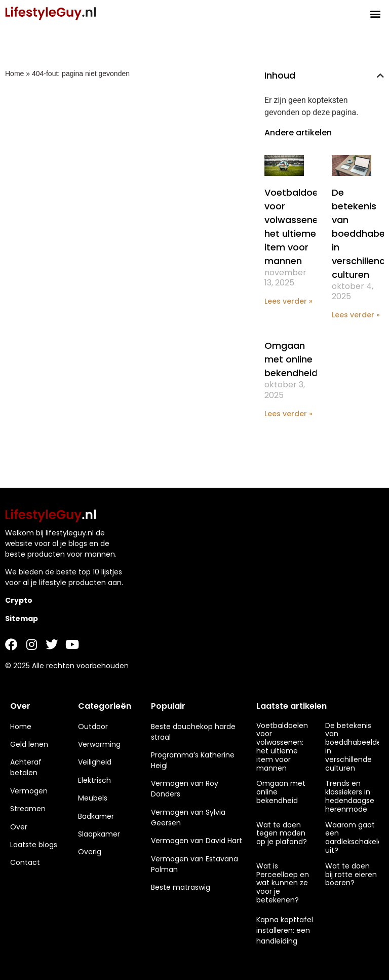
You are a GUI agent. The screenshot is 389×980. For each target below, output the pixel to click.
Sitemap (22, 619)
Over (19, 827)
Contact (25, 862)
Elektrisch (94, 780)
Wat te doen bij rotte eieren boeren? (351, 875)
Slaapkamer (99, 834)
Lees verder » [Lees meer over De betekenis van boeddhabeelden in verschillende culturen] (356, 315)
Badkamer (96, 816)
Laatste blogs (34, 845)
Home (14, 74)
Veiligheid (95, 762)
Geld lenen (29, 744)
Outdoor (93, 727)
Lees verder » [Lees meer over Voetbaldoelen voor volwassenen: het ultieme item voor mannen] (288, 301)
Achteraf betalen (26, 767)
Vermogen (29, 791)
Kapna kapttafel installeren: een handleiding (285, 930)
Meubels (93, 798)
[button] (376, 13)
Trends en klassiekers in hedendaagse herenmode (350, 796)
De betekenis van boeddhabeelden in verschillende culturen (356, 747)
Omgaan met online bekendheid (291, 359)
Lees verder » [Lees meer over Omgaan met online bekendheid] (288, 414)
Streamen (28, 809)
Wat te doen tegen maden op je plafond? (282, 833)
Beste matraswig (181, 887)
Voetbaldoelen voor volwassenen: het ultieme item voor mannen (282, 747)
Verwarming (99, 744)
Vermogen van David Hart (197, 841)
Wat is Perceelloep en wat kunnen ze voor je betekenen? (283, 883)
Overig (90, 852)
